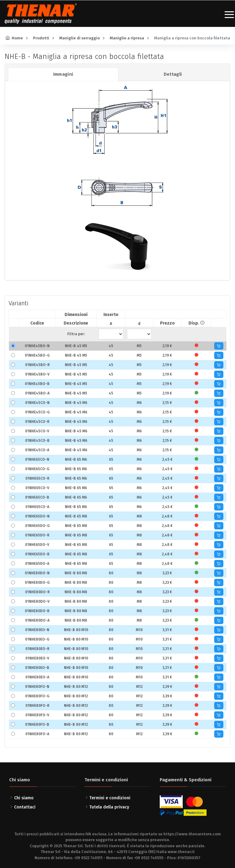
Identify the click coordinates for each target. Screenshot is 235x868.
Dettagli (173, 74)
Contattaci (25, 807)
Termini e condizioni (110, 798)
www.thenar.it (181, 852)
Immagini (63, 74)
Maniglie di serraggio (80, 38)
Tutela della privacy (109, 807)
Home (17, 38)
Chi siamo (24, 798)
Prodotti (41, 38)
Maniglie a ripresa (127, 38)
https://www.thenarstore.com (192, 834)
